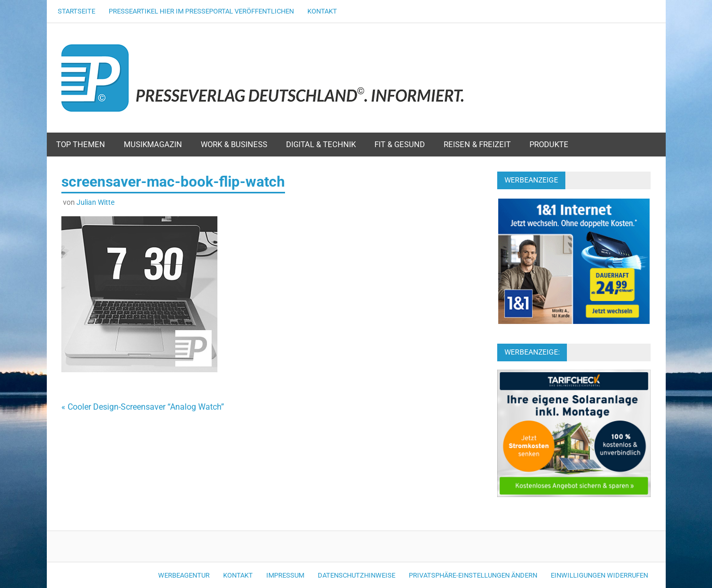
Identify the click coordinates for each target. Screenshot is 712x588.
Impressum (285, 575)
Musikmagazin (153, 145)
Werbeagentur (184, 575)
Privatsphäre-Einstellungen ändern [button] (473, 575)
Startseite (76, 11)
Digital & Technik (321, 145)
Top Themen (81, 145)
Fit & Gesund (400, 145)
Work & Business (234, 145)
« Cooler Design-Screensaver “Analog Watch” (143, 407)
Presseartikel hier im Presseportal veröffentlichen (201, 11)
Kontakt (322, 11)
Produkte (549, 145)
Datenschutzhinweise (357, 575)
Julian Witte (95, 202)
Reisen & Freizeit (477, 145)
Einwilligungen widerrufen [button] (599, 575)
